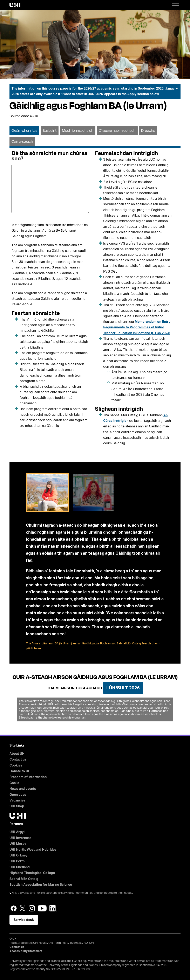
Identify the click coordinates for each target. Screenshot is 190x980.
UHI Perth (17, 861)
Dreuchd (148, 130)
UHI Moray (18, 844)
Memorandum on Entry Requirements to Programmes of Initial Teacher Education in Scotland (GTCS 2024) (137, 327)
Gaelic (14, 783)
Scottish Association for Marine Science (41, 885)
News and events (23, 789)
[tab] (24, 130)
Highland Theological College (32, 873)
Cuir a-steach (22, 141)
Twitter (23, 908)
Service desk (24, 920)
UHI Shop (17, 806)
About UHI (18, 754)
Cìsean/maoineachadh (117, 130)
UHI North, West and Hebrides (33, 850)
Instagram (32, 908)
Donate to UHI (21, 771)
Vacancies (17, 800)
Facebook (14, 908)
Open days (18, 795)
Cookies (16, 765)
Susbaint (50, 130)
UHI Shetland (20, 867)
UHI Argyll (17, 832)
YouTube (42, 908)
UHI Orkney (18, 855)
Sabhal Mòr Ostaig (24, 879)
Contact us (18, 759)
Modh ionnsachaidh (78, 130)
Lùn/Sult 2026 (123, 688)
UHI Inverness (21, 838)
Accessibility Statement (26, 951)
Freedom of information (28, 777)
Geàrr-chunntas (24, 130)
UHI (12, 893)
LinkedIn (53, 908)
